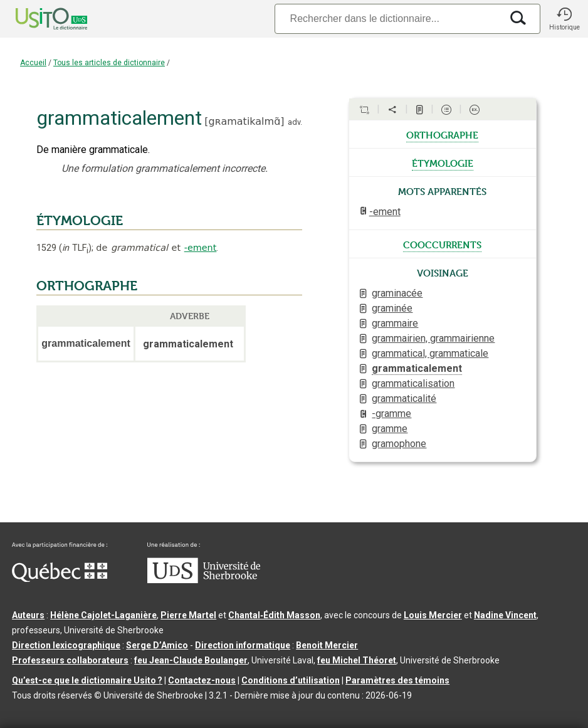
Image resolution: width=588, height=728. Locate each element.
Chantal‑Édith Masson (274, 615)
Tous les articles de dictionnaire (109, 63)
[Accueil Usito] (38, 19)
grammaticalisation (413, 383)
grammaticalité (404, 398)
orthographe (442, 134)
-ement (201, 248)
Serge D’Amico (157, 645)
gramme (390, 429)
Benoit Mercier (327, 645)
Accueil (33, 63)
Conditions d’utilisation (291, 680)
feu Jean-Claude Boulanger (191, 660)
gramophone (399, 444)
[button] (564, 19)
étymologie (443, 162)
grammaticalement (417, 368)
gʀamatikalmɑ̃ (245, 121)
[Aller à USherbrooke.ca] (204, 580)
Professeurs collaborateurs (70, 660)
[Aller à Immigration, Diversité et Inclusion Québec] (60, 579)
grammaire (395, 323)
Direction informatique (243, 645)
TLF (75, 248)
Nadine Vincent (505, 615)
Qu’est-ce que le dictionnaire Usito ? (87, 680)
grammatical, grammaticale (430, 353)
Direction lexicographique (66, 645)
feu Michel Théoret (357, 660)
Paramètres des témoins (397, 680)
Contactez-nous (202, 680)
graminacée (397, 293)
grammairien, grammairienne (433, 338)
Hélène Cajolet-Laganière (103, 615)
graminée (392, 308)
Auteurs (28, 615)
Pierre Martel (188, 615)
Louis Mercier (433, 615)
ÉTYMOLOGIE (80, 221)
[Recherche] (388, 18)
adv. (295, 122)
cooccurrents (442, 244)
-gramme (391, 414)
